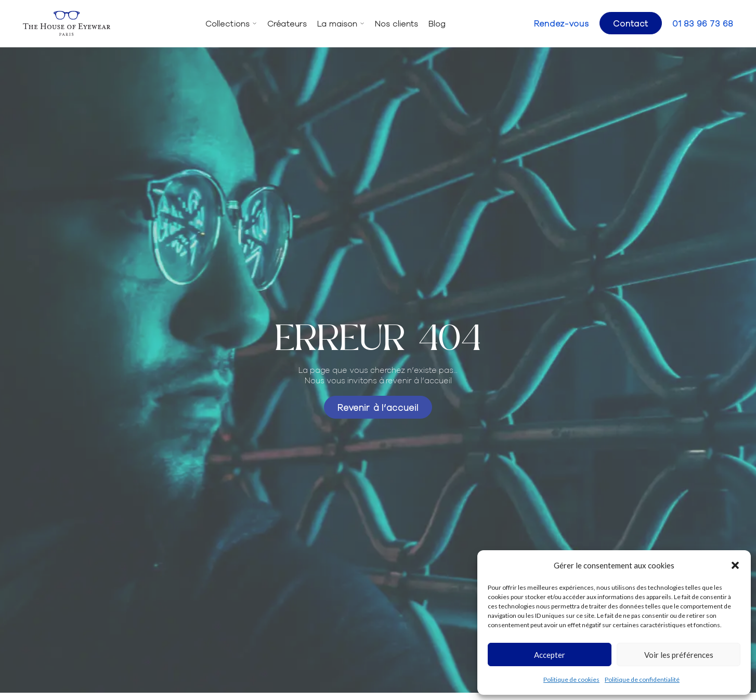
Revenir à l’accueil (378, 407)
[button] (735, 565)
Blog (437, 23)
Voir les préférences (679, 655)
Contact (631, 23)
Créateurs (287, 23)
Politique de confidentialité (642, 679)
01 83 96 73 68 (703, 23)
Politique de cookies (571, 679)
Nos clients (396, 23)
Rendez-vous (562, 23)
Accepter (550, 655)
